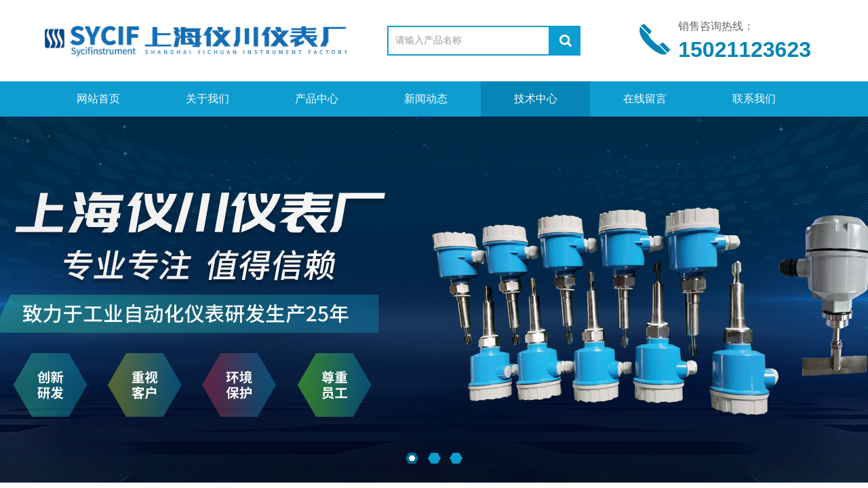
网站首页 (98, 99)
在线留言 (645, 99)
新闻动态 (426, 99)
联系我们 (754, 99)
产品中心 (317, 99)
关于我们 (208, 99)
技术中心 (536, 99)
